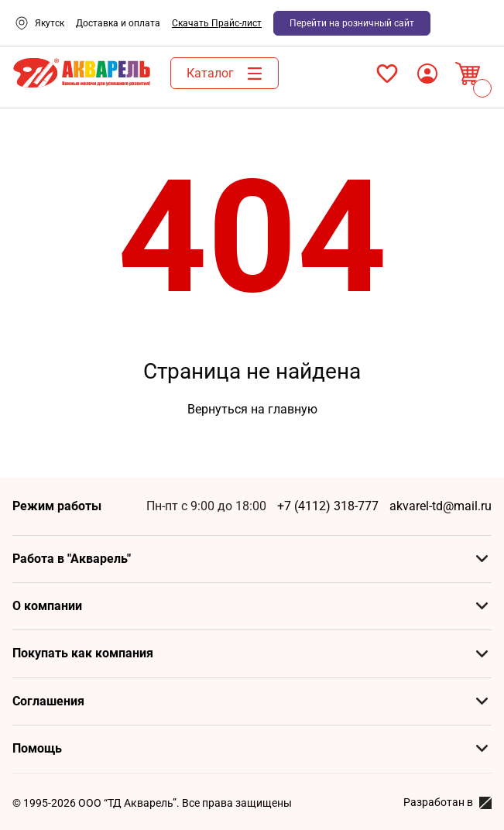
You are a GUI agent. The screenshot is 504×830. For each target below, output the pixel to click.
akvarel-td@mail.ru (441, 506)
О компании (47, 606)
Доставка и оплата (118, 23)
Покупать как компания (83, 653)
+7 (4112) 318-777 (328, 506)
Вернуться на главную (252, 409)
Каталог (228, 74)
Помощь (37, 748)
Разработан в (447, 803)
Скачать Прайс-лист (217, 23)
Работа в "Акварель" (72, 559)
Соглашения (48, 701)
